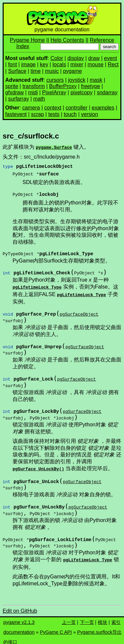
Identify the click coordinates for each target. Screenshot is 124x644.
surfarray (18, 99)
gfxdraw (15, 92)
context (53, 108)
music (52, 71)
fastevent (16, 114)
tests (54, 114)
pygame (73, 71)
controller (76, 108)
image (28, 64)
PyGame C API (56, 628)
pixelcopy (82, 92)
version (90, 114)
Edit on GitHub (20, 607)
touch (70, 114)
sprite (12, 86)
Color (57, 58)
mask (96, 80)
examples (103, 108)
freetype (91, 86)
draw (94, 58)
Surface (17, 71)
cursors (55, 80)
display (76, 58)
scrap (38, 114)
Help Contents (67, 40)
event (111, 58)
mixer (77, 64)
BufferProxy (63, 86)
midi (33, 92)
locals (59, 64)
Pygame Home (27, 40)
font (12, 64)
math (39, 99)
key (44, 64)
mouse (96, 64)
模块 (103, 618)
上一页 (69, 618)
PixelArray (54, 92)
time (36, 71)
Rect (113, 64)
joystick (77, 80)
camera (31, 108)
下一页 (87, 618)
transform (34, 86)
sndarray (107, 92)
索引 (116, 618)
